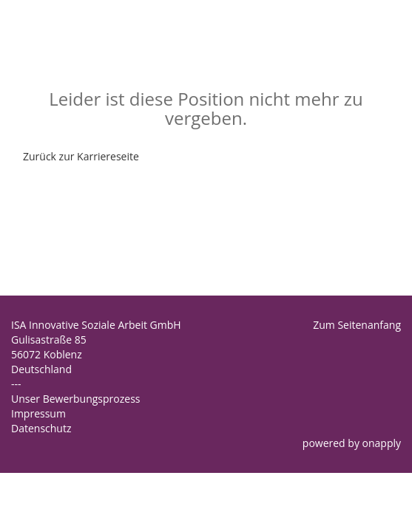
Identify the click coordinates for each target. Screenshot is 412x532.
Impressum (38, 413)
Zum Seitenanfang (357, 325)
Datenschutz (41, 428)
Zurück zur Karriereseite (81, 156)
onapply (382, 443)
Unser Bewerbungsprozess (76, 399)
